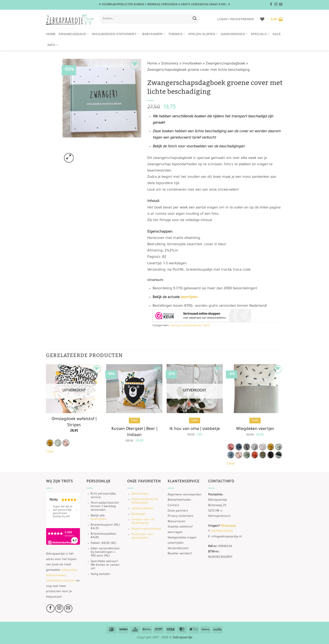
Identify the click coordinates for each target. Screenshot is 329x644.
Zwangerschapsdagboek (225, 64)
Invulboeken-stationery (115, 34)
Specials (260, 34)
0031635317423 (222, 531)
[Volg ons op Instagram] (276, 4)
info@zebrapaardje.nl (227, 537)
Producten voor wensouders (142, 536)
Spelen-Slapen (203, 34)
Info (53, 45)
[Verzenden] (195, 19)
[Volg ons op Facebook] (271, 4)
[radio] (50, 443)
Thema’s (177, 34)
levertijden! (99, 520)
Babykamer (154, 34)
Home (51, 34)
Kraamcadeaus (74, 34)
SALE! (206, 326)
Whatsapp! (228, 526)
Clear (50, 452)
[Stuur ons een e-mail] (281, 4)
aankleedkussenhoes (61, 581)
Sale (277, 34)
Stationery (170, 64)
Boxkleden (139, 514)
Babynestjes (140, 494)
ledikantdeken (56, 576)
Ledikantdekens (142, 509)
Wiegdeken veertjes (255, 429)
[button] (235, 19)
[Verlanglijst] (262, 19)
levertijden (189, 298)
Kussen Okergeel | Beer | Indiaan (134, 432)
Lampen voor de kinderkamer (143, 522)
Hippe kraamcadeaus (146, 529)
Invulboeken (192, 64)
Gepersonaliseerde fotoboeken (145, 501)
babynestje (69, 570)
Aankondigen (234, 34)
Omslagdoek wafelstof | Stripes (74, 422)
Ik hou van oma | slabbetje (195, 429)
